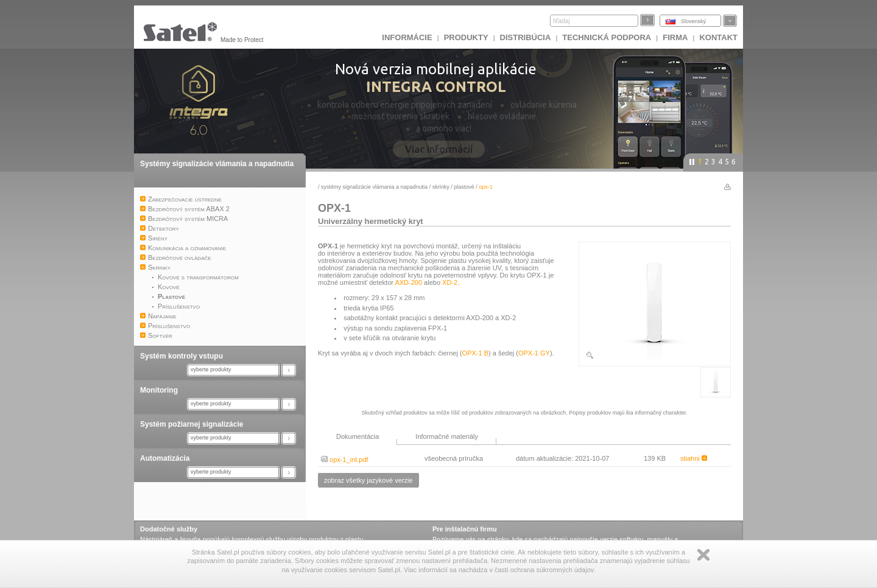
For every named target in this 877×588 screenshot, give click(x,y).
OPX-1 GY (534, 353)
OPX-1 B (475, 353)
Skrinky (441, 187)
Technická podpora (607, 37)
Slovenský (693, 21)
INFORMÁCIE (407, 37)
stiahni (694, 458)
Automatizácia (165, 458)
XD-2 (450, 282)
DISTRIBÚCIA (526, 37)
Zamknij (703, 555)
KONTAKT (718, 37)
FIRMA (675, 37)
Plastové (464, 187)
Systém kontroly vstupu (181, 356)
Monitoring (159, 390)
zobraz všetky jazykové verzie (368, 480)
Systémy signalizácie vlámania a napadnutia (217, 164)
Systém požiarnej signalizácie (192, 424)
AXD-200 (408, 282)
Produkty (466, 37)
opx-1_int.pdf (345, 460)
